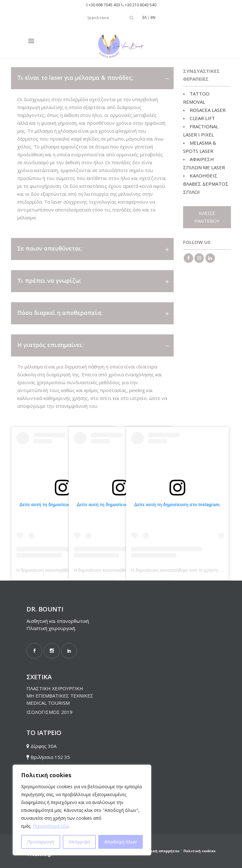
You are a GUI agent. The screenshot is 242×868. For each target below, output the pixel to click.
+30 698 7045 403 (104, 5)
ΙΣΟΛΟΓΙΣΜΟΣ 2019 (49, 712)
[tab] (92, 78)
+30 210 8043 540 (141, 5)
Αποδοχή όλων (121, 842)
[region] (82, 810)
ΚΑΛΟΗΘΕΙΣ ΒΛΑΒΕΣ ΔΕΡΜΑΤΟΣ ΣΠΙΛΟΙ (206, 184)
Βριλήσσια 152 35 (50, 757)
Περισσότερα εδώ (51, 826)
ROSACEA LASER (208, 110)
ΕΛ (144, 17)
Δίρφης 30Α (43, 746)
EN (153, 17)
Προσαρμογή (41, 842)
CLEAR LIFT (202, 118)
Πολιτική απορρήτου (160, 851)
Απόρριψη (79, 842)
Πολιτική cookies (199, 851)
